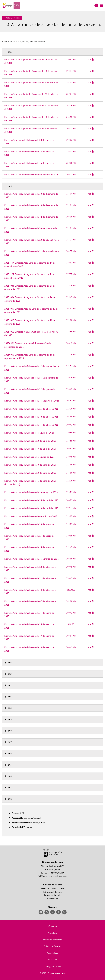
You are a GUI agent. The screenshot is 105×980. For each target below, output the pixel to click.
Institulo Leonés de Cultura (53, 889)
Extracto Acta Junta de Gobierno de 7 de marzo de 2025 (32, 559)
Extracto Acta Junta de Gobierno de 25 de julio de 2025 (31, 409)
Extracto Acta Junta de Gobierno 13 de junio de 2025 (30, 449)
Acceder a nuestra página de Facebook (58, 912)
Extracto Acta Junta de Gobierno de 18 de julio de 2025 (31, 417)
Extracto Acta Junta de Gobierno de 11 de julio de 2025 (31, 425)
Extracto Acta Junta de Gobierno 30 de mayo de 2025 (30, 465)
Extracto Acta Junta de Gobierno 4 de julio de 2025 (29, 433)
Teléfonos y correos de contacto (53, 876)
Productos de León (53, 895)
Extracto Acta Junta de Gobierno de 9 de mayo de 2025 (31, 492)
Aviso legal (53, 933)
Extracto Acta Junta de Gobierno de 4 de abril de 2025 (31, 516)
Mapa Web (52, 960)
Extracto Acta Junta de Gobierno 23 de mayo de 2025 (30, 473)
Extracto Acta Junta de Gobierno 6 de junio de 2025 (30, 457)
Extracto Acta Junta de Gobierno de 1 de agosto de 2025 (32, 401)
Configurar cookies (53, 966)
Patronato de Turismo (53, 892)
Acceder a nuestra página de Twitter (53, 912)
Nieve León (53, 898)
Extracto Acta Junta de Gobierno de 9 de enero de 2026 (31, 174)
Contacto (53, 926)
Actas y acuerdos (13, 18)
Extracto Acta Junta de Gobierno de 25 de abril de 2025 (31, 500)
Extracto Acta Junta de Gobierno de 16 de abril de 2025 (31, 508)
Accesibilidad (52, 953)
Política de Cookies (53, 946)
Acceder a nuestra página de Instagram (64, 912)
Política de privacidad (52, 939)
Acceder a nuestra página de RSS (47, 912)
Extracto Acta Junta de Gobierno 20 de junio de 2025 (30, 441)
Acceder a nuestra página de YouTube (41, 912)
